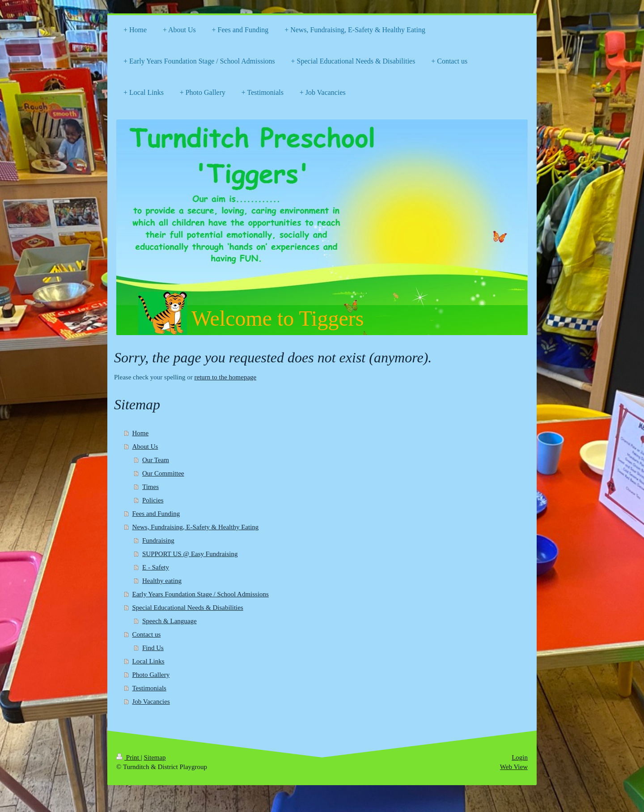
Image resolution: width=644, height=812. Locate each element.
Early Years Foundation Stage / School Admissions (201, 594)
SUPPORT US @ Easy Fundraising (190, 554)
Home (141, 433)
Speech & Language (169, 621)
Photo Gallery (151, 675)
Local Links (148, 661)
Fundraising (158, 540)
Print (129, 757)
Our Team (156, 460)
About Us (145, 446)
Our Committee (163, 473)
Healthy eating (162, 581)
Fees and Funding (156, 514)
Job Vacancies (151, 701)
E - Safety (156, 567)
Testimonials (149, 688)
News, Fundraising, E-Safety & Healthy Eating (196, 527)
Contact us (147, 634)
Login (520, 757)
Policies (153, 500)
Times (150, 487)
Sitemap (155, 757)
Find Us (153, 648)
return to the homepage (226, 377)
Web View (514, 767)
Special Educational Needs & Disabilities (188, 608)
